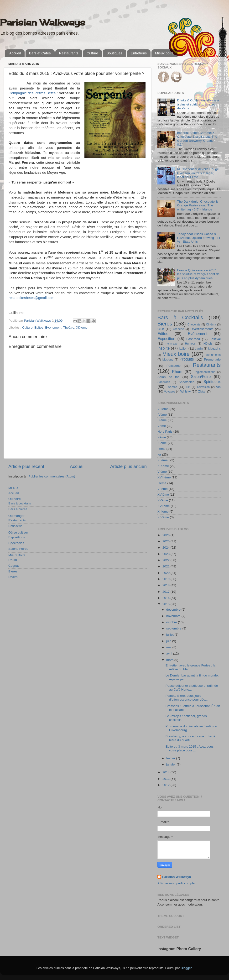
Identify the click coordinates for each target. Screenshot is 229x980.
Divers (13, 577)
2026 (167, 535)
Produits (187, 359)
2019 (167, 579)
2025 (167, 541)
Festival (215, 339)
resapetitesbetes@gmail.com (31, 298)
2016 (167, 598)
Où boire (15, 499)
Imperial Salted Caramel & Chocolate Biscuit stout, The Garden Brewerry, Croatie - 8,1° (197, 139)
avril (170, 653)
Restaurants (69, 53)
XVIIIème (164, 477)
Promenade (212, 359)
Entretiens (139, 53)
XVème (163, 500)
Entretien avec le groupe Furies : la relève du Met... (190, 667)
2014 (167, 772)
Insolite (164, 348)
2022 (167, 560)
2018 (167, 585)
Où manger (16, 516)
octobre (172, 622)
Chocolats (194, 325)
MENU (13, 488)
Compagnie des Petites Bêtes (32, 93)
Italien (183, 349)
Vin (218, 387)
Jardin (199, 349)
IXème (162, 420)
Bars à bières (18, 509)
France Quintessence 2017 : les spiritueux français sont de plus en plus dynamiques (198, 274)
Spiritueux (212, 382)
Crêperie (179, 329)
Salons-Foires (18, 549)
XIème (162, 443)
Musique (168, 360)
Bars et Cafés (40, 53)
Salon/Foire (201, 377)
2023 (167, 554)
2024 (167, 548)
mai (169, 647)
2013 (167, 779)
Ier (159, 454)
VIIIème (163, 409)
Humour (190, 344)
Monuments (213, 355)
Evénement (53, 328)
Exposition (166, 339)
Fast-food (193, 339)
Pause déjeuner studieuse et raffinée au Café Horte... (192, 688)
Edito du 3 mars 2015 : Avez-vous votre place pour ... (190, 748)
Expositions (17, 537)
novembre (174, 616)
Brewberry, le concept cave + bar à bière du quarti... (190, 738)
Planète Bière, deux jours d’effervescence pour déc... (187, 698)
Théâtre (69, 328)
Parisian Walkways (43, 22)
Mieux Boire (17, 555)
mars (170, 660)
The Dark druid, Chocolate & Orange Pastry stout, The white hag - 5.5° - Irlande (197, 205)
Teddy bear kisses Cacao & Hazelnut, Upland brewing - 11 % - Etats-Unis (199, 238)
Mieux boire (164, 53)
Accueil (15, 53)
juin (169, 641)
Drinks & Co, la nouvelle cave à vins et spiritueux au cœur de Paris (198, 104)
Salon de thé (168, 377)
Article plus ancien (128, 466)
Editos (39, 328)
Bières (13, 571)
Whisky (186, 391)
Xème (162, 437)
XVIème (163, 495)
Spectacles (16, 543)
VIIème (163, 489)
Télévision (203, 387)
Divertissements (202, 329)
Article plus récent (26, 466)
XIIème (163, 460)
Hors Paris (165, 432)
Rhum (13, 560)
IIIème (162, 483)
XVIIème (164, 506)
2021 (167, 566)
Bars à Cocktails (180, 317)
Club (161, 329)
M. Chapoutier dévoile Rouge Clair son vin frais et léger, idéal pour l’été (198, 173)
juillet (170, 635)
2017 (167, 592)
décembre (174, 610)
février (171, 758)
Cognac (14, 566)
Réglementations (204, 372)
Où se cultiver (18, 532)
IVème (162, 415)
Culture (92, 53)
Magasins (214, 349)
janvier (172, 764)
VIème (162, 472)
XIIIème (163, 511)
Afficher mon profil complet (177, 883)
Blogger (186, 968)
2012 (167, 785)
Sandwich (164, 382)
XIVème (163, 517)
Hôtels (208, 343)
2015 (167, 604)
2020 (167, 573)
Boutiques (114, 53)
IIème (161, 449)
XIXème (82, 328)
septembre (174, 628)
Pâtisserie (15, 526)
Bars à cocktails (20, 503)
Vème (162, 426)
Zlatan (202, 392)
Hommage (172, 344)
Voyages (170, 392)
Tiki (188, 387)
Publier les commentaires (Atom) (52, 476)
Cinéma (211, 325)
